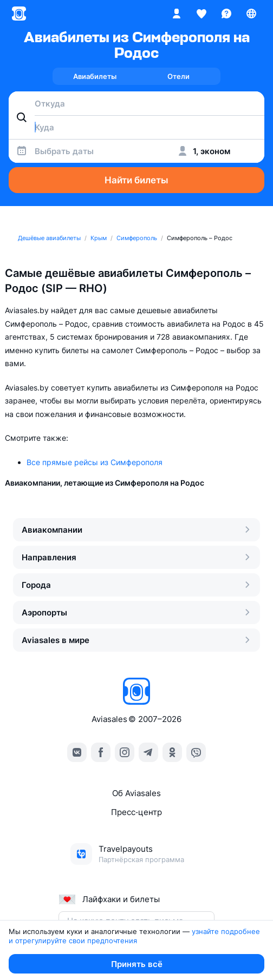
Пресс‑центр (136, 812)
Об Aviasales (136, 793)
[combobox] (136, 103)
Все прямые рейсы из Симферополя (95, 462)
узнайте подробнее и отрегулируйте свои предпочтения (135, 936)
